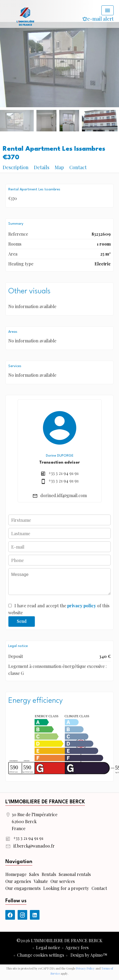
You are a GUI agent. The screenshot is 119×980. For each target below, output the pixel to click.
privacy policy (82, 606)
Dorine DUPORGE (60, 456)
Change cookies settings (41, 955)
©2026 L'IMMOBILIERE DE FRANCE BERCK (59, 940)
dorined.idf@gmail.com (64, 495)
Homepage (25, 16)
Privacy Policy (85, 968)
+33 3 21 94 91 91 (64, 473)
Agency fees (77, 947)
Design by (88, 955)
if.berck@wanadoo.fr (34, 846)
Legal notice (48, 947)
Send (22, 621)
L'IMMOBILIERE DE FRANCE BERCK (45, 802)
